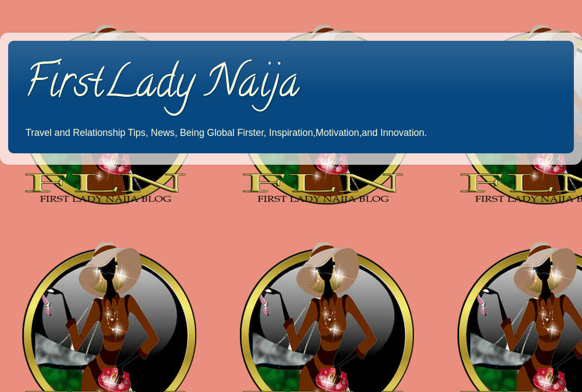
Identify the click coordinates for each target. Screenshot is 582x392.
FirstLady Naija (162, 86)
